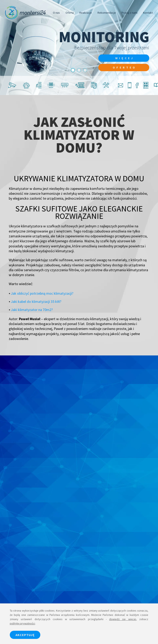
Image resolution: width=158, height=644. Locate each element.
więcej (125, 58)
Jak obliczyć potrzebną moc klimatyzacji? (42, 293)
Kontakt (148, 13)
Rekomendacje (107, 13)
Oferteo (125, 67)
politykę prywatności (22, 623)
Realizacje (86, 13)
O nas (56, 13)
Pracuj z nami (129, 13)
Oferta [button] (70, 13)
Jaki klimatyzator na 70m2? (32, 310)
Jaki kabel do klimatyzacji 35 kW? (36, 302)
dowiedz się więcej (123, 619)
